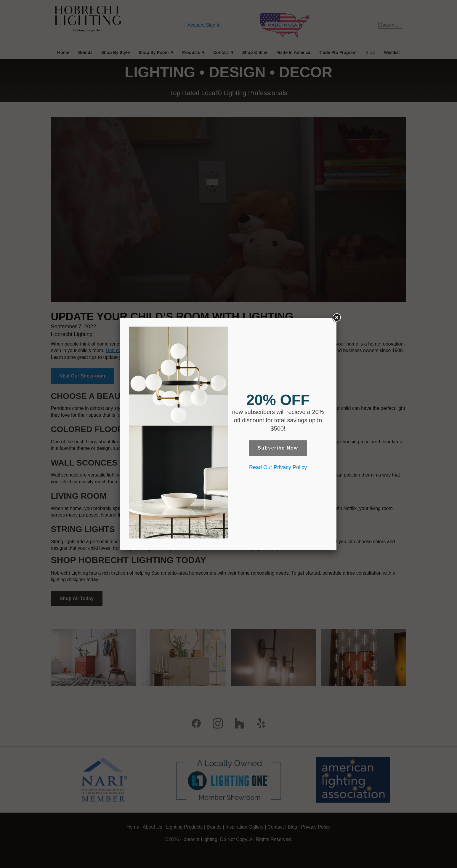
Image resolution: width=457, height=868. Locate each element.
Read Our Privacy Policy (278, 467)
